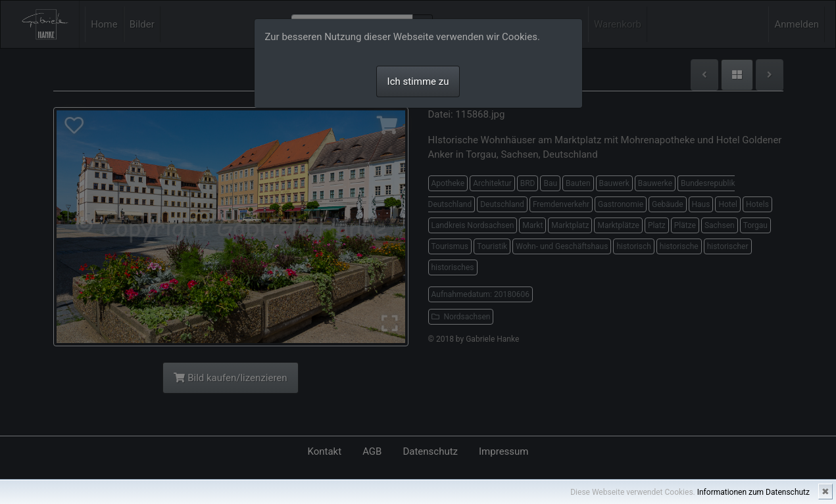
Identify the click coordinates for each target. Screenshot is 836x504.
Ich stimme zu (418, 81)
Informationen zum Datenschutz (753, 492)
